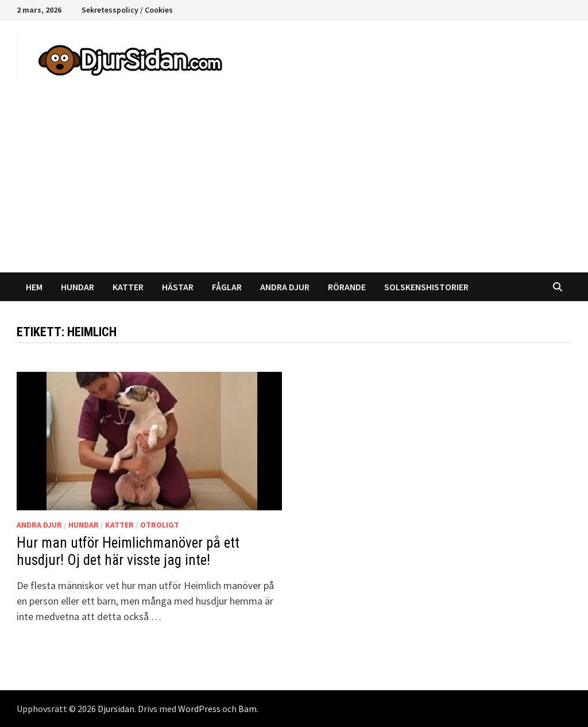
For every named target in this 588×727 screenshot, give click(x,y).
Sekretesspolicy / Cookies (127, 10)
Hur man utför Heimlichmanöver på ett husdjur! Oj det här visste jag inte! (128, 551)
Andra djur (285, 287)
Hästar (178, 287)
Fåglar (227, 287)
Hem (34, 287)
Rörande (347, 287)
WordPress (199, 709)
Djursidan (116, 709)
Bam (247, 709)
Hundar (78, 287)
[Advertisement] (294, 186)
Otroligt (160, 525)
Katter (128, 287)
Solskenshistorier (426, 287)
